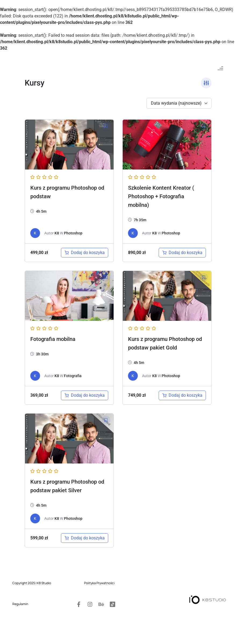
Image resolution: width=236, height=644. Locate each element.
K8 (57, 233)
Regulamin (20, 605)
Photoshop (73, 233)
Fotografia (73, 376)
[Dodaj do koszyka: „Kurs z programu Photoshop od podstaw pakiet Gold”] (182, 395)
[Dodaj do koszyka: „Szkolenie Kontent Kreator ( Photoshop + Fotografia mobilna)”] (182, 253)
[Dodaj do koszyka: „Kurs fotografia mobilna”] (85, 395)
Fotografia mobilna (53, 339)
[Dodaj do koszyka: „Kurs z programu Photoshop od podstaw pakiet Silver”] (85, 538)
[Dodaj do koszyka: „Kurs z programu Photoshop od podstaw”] (85, 253)
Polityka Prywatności (99, 573)
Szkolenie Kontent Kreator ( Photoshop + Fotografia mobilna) (161, 196)
